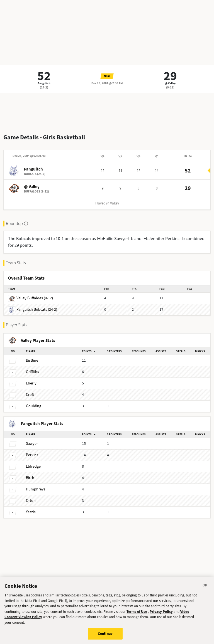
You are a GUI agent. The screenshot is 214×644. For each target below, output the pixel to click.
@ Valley (170, 83)
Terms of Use (137, 613)
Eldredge (33, 466)
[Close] (205, 588)
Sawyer (32, 444)
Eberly (31, 383)
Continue (105, 636)
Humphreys (36, 489)
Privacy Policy (161, 613)
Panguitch (44, 83)
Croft (30, 395)
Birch (30, 478)
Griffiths (32, 372)
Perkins (32, 455)
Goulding (34, 406)
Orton (31, 501)
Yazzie (31, 512)
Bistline (32, 360)
